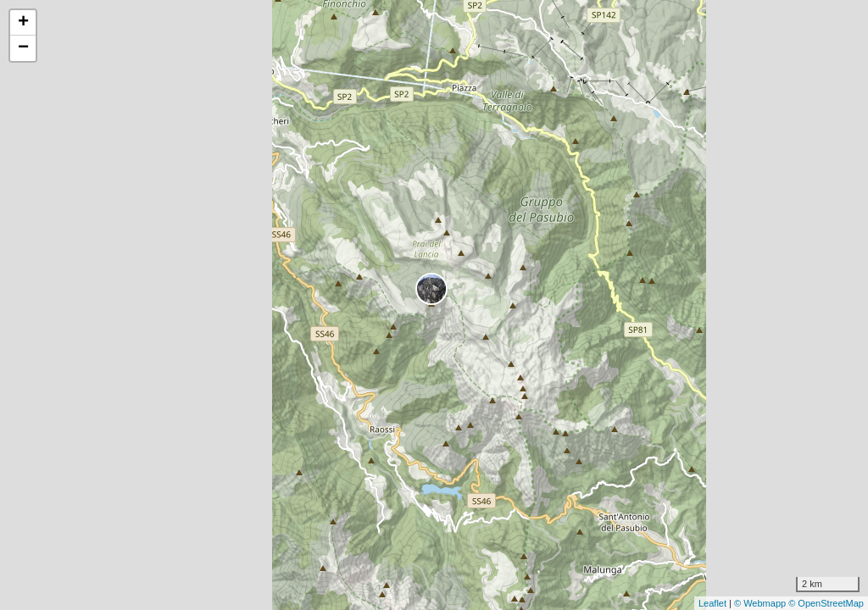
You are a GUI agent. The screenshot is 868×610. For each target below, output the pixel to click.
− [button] (23, 48)
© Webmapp (761, 603)
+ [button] (23, 23)
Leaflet (712, 603)
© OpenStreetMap (826, 603)
